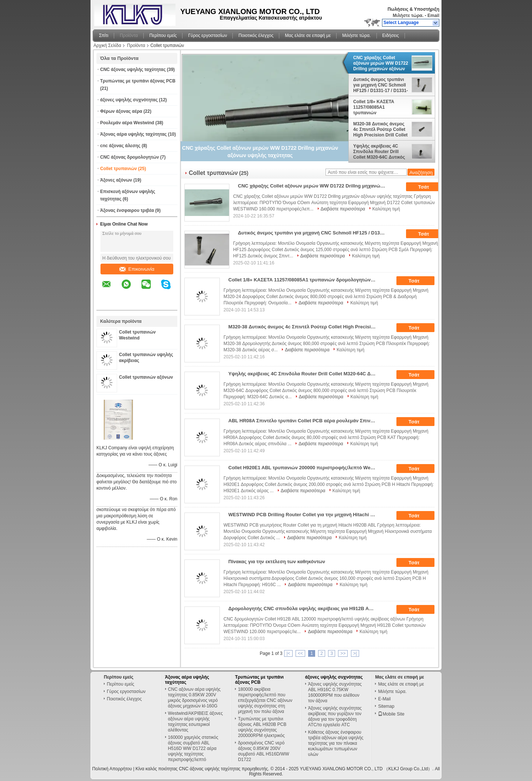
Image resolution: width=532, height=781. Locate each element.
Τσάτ (429, 187)
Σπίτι (104, 35)
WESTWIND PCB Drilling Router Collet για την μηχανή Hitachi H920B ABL (305, 515)
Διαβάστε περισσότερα (343, 209)
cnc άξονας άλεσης (120, 146)
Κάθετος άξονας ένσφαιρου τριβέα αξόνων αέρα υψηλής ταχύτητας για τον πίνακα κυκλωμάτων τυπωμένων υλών (336, 743)
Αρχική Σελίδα (107, 45)
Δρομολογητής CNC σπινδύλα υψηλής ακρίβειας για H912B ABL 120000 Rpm (305, 608)
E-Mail (384, 699)
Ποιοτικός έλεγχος (256, 35)
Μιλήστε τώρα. (408, 16)
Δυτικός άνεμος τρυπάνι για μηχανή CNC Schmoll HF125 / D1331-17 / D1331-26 (381, 85)
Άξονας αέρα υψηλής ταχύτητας (133, 134)
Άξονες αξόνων (116, 180)
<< (300, 653)
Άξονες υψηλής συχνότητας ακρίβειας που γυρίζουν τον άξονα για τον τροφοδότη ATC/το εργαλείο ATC (335, 716)
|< (288, 653)
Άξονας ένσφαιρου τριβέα (127, 210)
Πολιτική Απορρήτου (112, 769)
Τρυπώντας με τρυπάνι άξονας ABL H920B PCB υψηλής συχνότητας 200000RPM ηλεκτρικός (262, 727)
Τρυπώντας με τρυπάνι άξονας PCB (138, 81)
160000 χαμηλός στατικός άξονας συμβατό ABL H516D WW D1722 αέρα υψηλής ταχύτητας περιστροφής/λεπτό (193, 748)
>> (343, 653)
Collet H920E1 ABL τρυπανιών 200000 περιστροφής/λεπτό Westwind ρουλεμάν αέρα (305, 468)
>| (355, 653)
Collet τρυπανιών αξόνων (146, 377)
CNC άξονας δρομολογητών (129, 157)
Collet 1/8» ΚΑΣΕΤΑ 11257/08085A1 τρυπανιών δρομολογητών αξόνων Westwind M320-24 (378, 107)
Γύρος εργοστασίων (207, 35)
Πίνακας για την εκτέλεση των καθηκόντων (277, 562)
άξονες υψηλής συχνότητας (129, 100)
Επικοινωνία (137, 269)
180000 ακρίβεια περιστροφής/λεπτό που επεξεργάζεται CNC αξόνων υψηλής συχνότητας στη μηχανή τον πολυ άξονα (265, 700)
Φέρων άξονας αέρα (121, 111)
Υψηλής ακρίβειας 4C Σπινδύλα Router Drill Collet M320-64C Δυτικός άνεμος (379, 152)
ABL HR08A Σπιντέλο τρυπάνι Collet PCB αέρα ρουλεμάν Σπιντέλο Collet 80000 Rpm (305, 421)
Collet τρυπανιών (118, 169)
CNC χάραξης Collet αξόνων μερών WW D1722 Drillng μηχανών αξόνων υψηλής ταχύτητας (381, 63)
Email (433, 16)
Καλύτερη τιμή (386, 209)
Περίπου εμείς (163, 35)
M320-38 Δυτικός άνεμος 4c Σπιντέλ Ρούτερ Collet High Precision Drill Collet (380, 129)
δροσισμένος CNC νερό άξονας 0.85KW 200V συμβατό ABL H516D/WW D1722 (263, 751)
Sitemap (386, 706)
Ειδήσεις (391, 35)
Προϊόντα (129, 35)
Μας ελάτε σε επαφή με (308, 35)
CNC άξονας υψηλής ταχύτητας (133, 70)
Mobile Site (391, 714)
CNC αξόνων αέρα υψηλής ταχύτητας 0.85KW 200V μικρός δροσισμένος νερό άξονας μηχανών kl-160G (194, 698)
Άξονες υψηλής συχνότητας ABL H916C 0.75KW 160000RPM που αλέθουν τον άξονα (335, 692)
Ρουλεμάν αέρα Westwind (127, 123)
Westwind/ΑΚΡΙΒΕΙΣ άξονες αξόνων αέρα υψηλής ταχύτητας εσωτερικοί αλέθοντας (195, 722)
